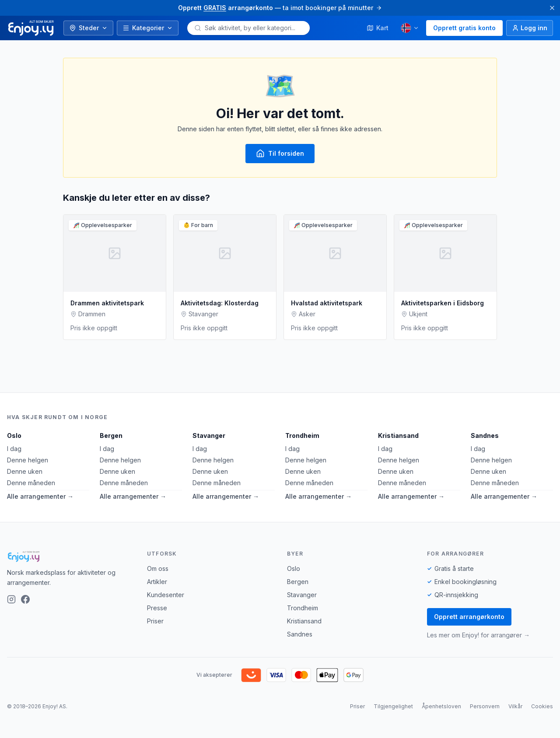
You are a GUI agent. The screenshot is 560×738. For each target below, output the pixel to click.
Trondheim (302, 435)
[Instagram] (11, 599)
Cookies (542, 706)
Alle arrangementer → (40, 496)
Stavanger (209, 435)
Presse (157, 608)
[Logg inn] (530, 28)
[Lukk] (552, 8)
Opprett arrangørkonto (469, 617)
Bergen (111, 435)
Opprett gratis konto (464, 28)
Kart (378, 28)
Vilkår (515, 706)
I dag (14, 449)
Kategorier (148, 28)
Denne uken (25, 471)
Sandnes (485, 435)
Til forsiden (280, 154)
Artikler (157, 582)
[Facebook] (25, 599)
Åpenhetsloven (441, 706)
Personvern (485, 706)
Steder (88, 28)
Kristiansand (398, 435)
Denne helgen (28, 460)
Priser (155, 621)
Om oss (158, 568)
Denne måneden (31, 483)
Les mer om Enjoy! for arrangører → (478, 635)
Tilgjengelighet (393, 706)
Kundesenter (166, 595)
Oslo (14, 435)
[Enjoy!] (70, 556)
